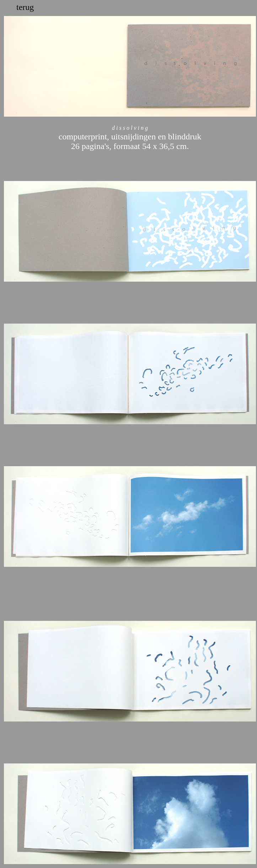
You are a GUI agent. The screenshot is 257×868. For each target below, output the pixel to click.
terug (25, 7)
